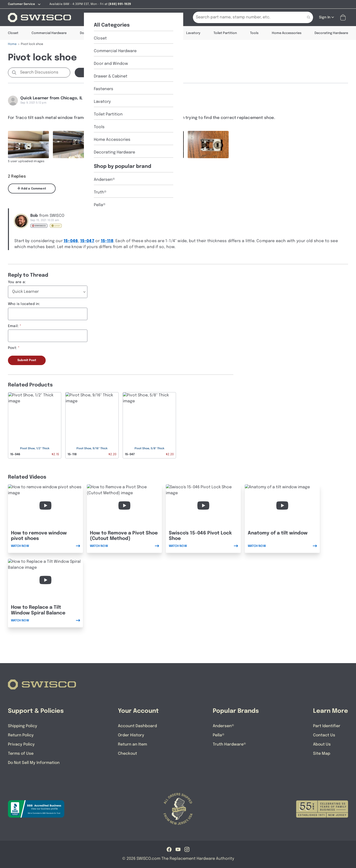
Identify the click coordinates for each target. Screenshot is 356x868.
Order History (131, 735)
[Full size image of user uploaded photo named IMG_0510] (73, 145)
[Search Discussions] (44, 73)
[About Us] (116, 17)
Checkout (127, 754)
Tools (254, 33)
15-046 (71, 241)
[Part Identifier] (144, 17)
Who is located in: (24, 304)
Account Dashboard (137, 726)
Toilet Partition (225, 33)
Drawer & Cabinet (130, 33)
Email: (13, 326)
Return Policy (21, 735)
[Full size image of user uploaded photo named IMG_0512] (163, 145)
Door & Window (92, 33)
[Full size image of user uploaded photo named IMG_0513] (208, 145)
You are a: (17, 282)
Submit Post (27, 360)
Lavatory (193, 33)
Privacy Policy (21, 744)
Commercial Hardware (49, 33)
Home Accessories (287, 33)
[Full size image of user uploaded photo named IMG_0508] (28, 145)
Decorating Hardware (331, 33)
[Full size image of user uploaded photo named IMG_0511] (118, 145)
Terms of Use (21, 754)
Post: (12, 348)
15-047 (87, 241)
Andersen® (223, 726)
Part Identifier (327, 726)
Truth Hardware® (229, 744)
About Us (322, 744)
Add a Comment (32, 189)
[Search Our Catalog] (245, 17)
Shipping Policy (23, 726)
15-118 (107, 241)
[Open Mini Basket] (344, 18)
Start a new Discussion (102, 73)
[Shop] (92, 17)
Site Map (322, 754)
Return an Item (132, 744)
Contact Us (324, 735)
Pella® (219, 735)
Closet (13, 33)
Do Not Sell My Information (34, 763)
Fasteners (165, 33)
